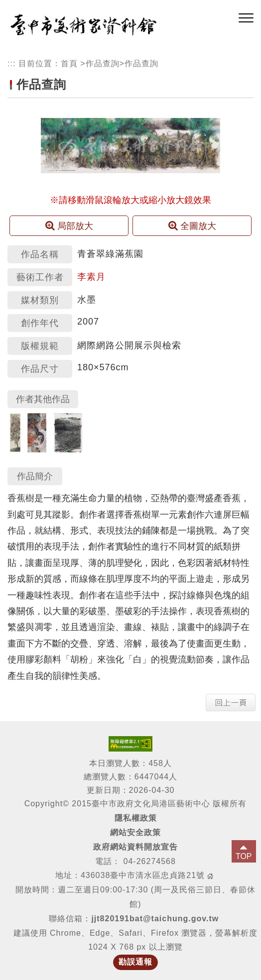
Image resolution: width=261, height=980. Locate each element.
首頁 (69, 63)
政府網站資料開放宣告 (135, 847)
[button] (246, 18)
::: (11, 63)
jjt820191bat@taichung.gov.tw (155, 919)
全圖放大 (192, 226)
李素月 (91, 277)
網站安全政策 (135, 832)
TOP (244, 856)
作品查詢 (103, 63)
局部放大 (69, 226)
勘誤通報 (135, 962)
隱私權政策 (136, 818)
